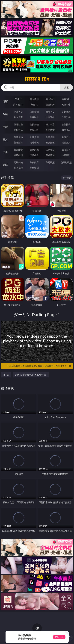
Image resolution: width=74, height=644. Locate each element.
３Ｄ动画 (66, 112)
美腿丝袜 (18, 142)
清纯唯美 (34, 142)
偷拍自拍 (34, 124)
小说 (5, 152)
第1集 (6, 375)
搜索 (67, 87)
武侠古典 (66, 150)
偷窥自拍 (18, 137)
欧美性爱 (66, 124)
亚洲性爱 (18, 124)
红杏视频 (18, 168)
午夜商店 (34, 162)
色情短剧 (34, 168)
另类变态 (66, 130)
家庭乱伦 (34, 150)
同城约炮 (18, 162)
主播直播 (50, 117)
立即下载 (59, 637)
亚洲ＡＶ (18, 112)
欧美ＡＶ (50, 112)
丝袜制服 (34, 117)
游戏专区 (66, 99)
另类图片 (66, 142)
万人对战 (50, 99)
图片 (5, 139)
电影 (5, 127)
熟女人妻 (18, 117)
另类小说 (34, 155)
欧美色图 (50, 137)
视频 (5, 114)
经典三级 (34, 130)
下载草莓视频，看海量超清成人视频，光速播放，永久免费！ (39, 366)
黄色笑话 (50, 155)
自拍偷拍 (34, 112)
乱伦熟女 (50, 130)
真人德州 (34, 99)
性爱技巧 (66, 155)
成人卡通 (50, 124)
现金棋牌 (50, 104)
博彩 (5, 101)
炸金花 (34, 104)
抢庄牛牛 (66, 104)
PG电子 (18, 99)
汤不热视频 (66, 162)
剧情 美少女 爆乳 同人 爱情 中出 (31, 375)
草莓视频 (50, 162)
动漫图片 (66, 137)
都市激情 (18, 150)
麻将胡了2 (18, 104)
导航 (5, 165)
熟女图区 (50, 142)
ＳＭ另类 (66, 117)
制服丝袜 (18, 130)
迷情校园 (18, 155)
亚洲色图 (34, 137)
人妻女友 (50, 150)
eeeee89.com (37, 79)
